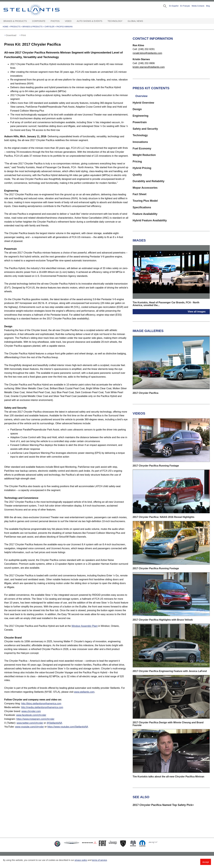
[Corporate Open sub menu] (47, 21)
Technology (115, 21)
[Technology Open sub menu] (124, 21)
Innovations (140, 142)
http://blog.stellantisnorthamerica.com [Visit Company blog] (41, 704)
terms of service (99, 860)
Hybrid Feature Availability (150, 220)
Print (23, 35)
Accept (206, 862)
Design (137, 109)
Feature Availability (145, 214)
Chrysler (49, 27)
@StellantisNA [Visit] (54, 723)
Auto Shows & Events (90, 21)
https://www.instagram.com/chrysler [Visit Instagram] (35, 719)
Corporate (39, 21)
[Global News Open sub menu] (145, 21)
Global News (135, 21)
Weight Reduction (144, 155)
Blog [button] (208, 6)
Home (5, 27)
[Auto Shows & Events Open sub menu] (104, 21)
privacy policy (81, 860)
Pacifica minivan (64, 27)
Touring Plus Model (145, 201)
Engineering (140, 116)
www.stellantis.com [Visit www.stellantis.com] (84, 692)
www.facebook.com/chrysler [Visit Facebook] (31, 715)
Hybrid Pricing (142, 168)
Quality (137, 175)
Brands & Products (15, 21)
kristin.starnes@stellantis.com (149, 67)
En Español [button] (174, 6)
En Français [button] (185, 6)
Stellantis (38, 10)
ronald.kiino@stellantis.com (147, 53)
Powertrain (140, 122)
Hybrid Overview (143, 103)
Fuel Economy (142, 148)
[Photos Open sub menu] (61, 21)
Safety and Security (145, 129)
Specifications (142, 207)
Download (11, 35)
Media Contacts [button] (198, 6)
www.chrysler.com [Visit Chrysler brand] (31, 711)
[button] (165, 6)
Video (68, 21)
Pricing (137, 162)
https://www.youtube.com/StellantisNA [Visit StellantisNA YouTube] (68, 727)
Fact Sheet (140, 194)
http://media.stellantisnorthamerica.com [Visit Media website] (42, 707)
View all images (197, 312)
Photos (55, 21)
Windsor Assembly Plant (85, 626)
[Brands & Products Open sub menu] (28, 21)
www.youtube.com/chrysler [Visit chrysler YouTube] (29, 727)
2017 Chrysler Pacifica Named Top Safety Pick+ (163, 805)
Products (15, 27)
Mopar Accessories (145, 188)
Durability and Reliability (149, 181)
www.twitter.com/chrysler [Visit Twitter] (30, 723)
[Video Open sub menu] (73, 21)
